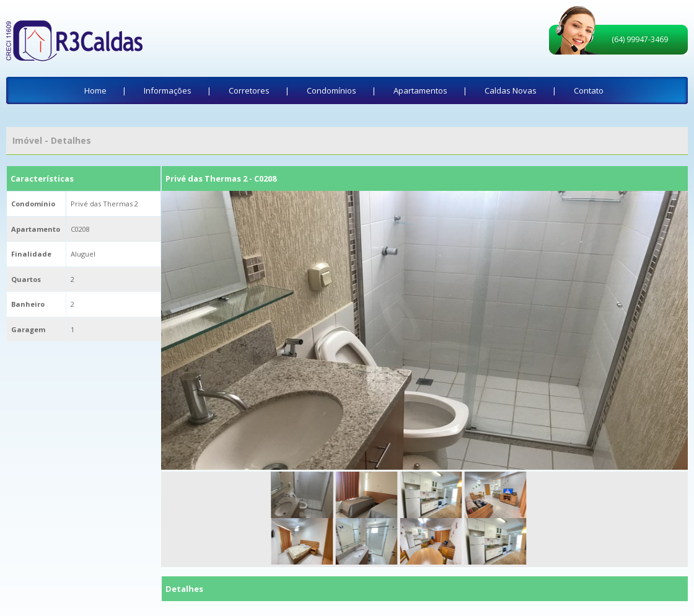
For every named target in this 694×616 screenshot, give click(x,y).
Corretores (249, 90)
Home (95, 90)
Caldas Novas (511, 90)
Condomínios (332, 90)
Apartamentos (420, 90)
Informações (168, 90)
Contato (589, 90)
